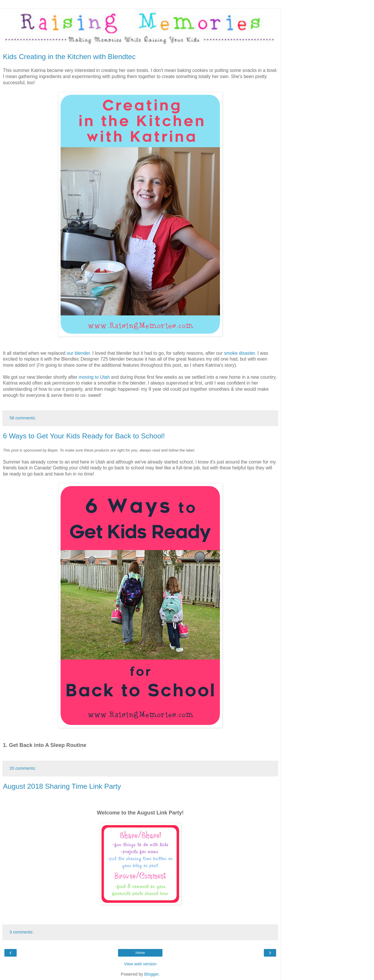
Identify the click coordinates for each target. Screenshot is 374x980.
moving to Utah (94, 377)
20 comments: (22, 768)
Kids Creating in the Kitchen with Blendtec (69, 57)
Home (140, 953)
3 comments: (21, 932)
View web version (140, 964)
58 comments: (22, 418)
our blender (78, 353)
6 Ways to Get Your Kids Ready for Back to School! (84, 436)
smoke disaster (240, 353)
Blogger (151, 974)
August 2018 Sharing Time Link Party (62, 786)
